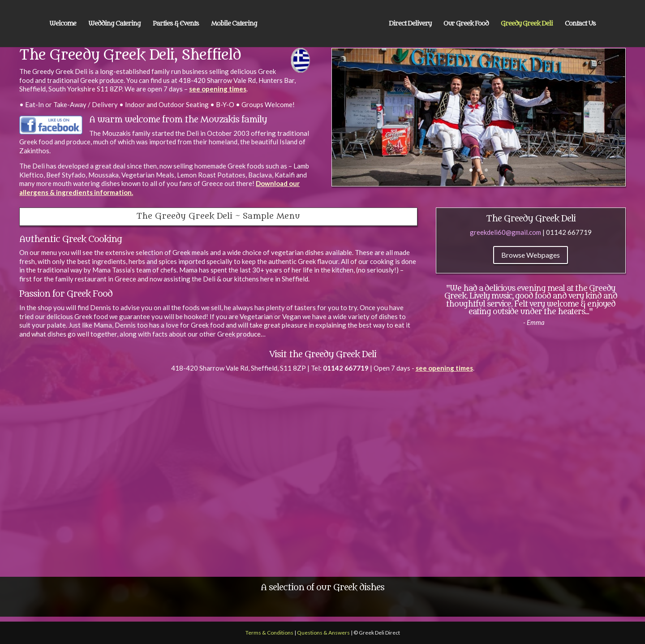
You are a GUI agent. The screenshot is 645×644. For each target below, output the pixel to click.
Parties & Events (176, 24)
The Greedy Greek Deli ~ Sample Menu (218, 216)
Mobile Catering (234, 24)
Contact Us (580, 24)
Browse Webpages (531, 255)
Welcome (63, 24)
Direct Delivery (410, 24)
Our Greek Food (466, 24)
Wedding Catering (114, 24)
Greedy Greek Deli (527, 24)
